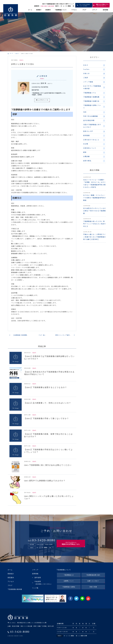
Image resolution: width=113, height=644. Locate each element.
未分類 (94, 144)
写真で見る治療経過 (94, 116)
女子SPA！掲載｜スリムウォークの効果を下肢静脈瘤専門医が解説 (94, 198)
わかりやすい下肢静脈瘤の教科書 (94, 88)
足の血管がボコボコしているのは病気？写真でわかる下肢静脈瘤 (94, 211)
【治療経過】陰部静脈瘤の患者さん (24, 335)
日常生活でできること (94, 140)
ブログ (84, 10)
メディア (95, 10)
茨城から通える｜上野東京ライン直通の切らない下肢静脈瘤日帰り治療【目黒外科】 (94, 237)
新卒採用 (38, 578)
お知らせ (94, 74)
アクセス (74, 10)
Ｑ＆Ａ (17, 54)
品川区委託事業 (94, 121)
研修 (94, 152)
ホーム (30, 10)
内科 (94, 112)
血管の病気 (94, 161)
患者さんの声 (94, 132)
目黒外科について (94, 148)
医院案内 (48, 10)
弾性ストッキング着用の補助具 (65, 335)
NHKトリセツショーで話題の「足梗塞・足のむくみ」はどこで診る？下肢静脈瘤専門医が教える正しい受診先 (94, 184)
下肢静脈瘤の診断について (94, 107)
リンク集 (35, 588)
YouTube (94, 69)
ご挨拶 (94, 78)
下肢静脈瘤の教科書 (15, 589)
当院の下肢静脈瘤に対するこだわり (94, 126)
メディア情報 (94, 82)
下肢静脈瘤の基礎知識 (94, 97)
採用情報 (105, 10)
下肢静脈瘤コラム (94, 93)
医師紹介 (39, 10)
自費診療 (94, 157)
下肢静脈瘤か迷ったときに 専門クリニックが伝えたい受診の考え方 (94, 224)
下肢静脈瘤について (61, 10)
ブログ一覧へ (42, 335)
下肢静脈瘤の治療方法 (94, 101)
